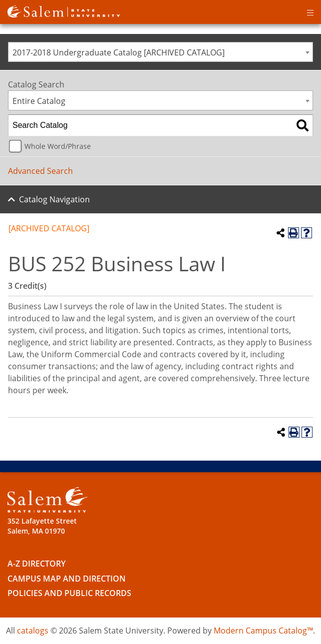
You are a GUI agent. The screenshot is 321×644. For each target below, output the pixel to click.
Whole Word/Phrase (58, 146)
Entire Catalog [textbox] (39, 101)
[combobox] (160, 52)
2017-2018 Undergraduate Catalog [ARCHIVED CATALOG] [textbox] (119, 52)
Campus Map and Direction (67, 579)
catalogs (33, 631)
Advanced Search (40, 171)
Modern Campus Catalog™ (263, 631)
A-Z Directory (36, 564)
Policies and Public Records (69, 593)
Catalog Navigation (54, 199)
